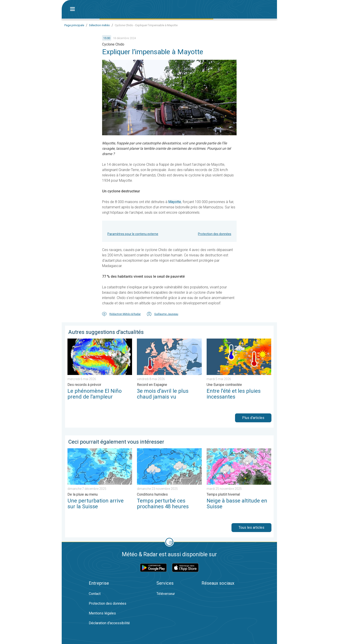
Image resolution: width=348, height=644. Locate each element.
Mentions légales (102, 613)
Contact (95, 594)
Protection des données (215, 234)
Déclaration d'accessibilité (109, 623)
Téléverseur (166, 594)
